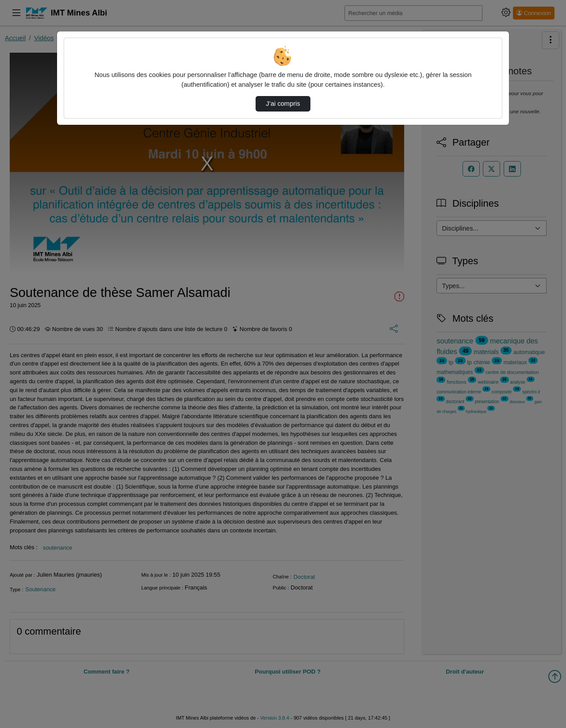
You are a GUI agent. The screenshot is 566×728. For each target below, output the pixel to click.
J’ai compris (283, 104)
